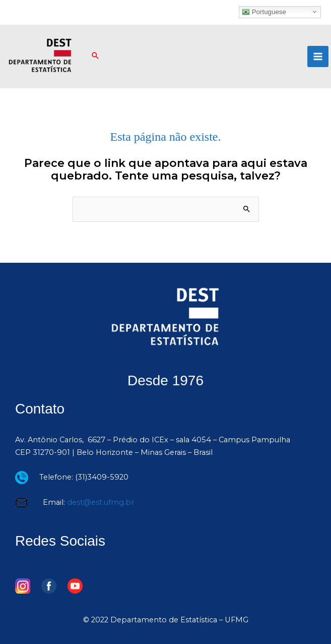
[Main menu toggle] (318, 56)
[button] (95, 56)
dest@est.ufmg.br (101, 502)
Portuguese (264, 12)
